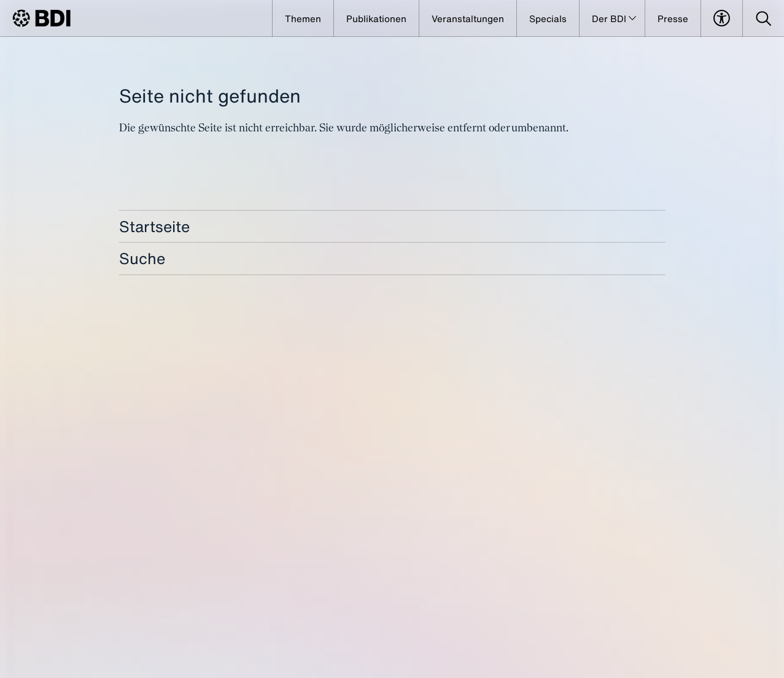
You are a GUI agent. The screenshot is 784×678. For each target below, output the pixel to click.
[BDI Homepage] (41, 18)
